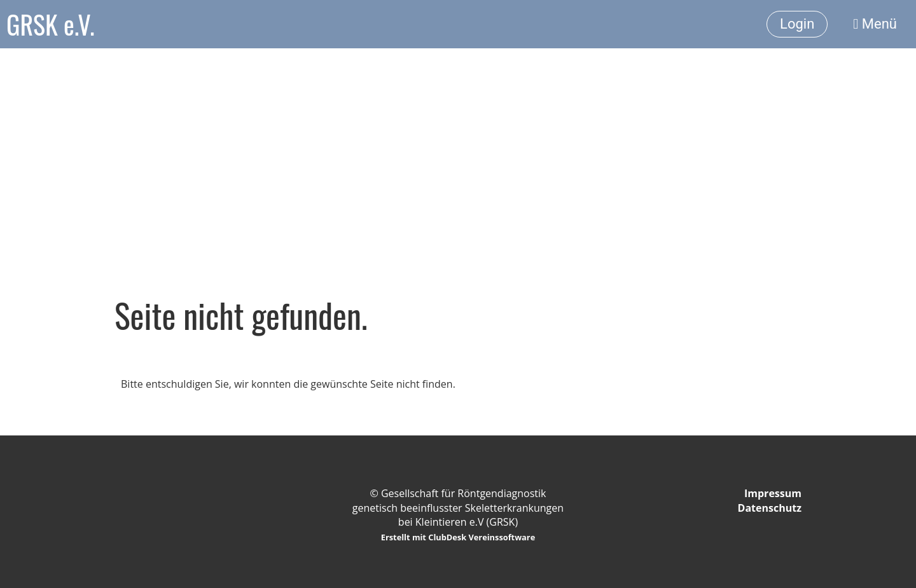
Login (797, 24)
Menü (875, 24)
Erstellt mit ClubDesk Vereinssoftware (458, 537)
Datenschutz (770, 508)
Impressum (773, 493)
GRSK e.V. (50, 24)
